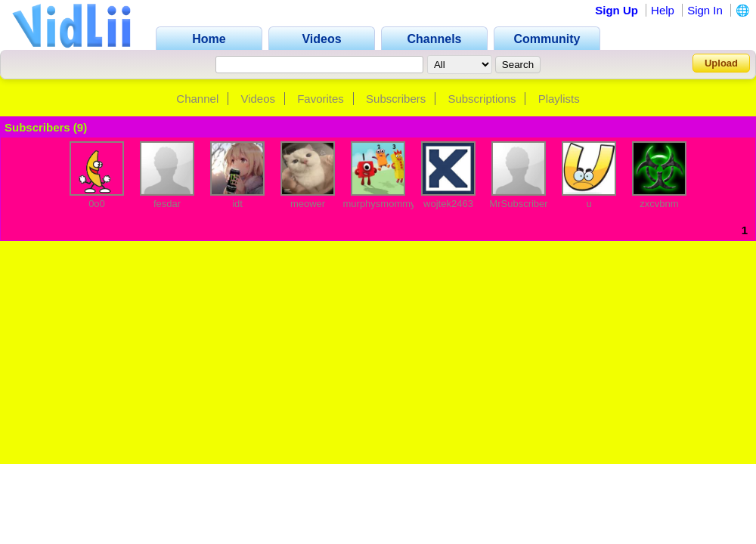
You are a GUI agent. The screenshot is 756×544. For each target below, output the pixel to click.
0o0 (97, 204)
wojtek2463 (448, 204)
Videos (258, 99)
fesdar (167, 204)
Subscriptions (482, 99)
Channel (197, 99)
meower (308, 204)
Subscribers (396, 99)
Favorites (321, 99)
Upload (721, 63)
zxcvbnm (659, 204)
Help (663, 10)
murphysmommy (380, 204)
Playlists (559, 99)
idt (237, 204)
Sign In (705, 10)
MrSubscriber (518, 204)
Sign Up (617, 10)
